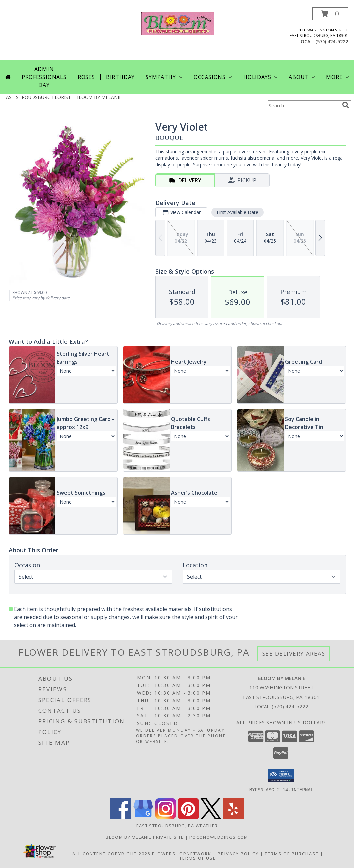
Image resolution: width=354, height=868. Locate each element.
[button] (330, 14)
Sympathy (165, 77)
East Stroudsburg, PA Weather (177, 825)
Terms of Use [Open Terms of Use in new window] (198, 858)
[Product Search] (304, 105)
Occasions (214, 77)
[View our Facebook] (121, 817)
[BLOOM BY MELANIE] (177, 23)
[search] (346, 105)
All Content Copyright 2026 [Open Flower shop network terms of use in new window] (111, 853)
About (303, 77)
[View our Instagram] (166, 817)
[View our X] (211, 817)
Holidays (261, 77)
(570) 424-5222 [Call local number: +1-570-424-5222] (332, 42)
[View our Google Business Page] (143, 817)
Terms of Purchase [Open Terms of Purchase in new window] (292, 853)
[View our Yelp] (233, 817)
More (338, 77)
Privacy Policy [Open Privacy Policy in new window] (238, 853)
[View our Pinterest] (188, 817)
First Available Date (237, 212)
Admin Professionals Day (44, 77)
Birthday (120, 77)
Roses (86, 77)
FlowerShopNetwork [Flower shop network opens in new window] (182, 853)
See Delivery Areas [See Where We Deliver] (294, 654)
